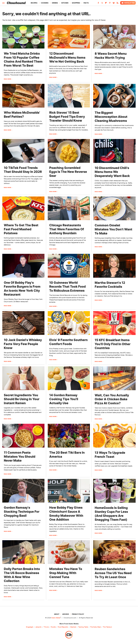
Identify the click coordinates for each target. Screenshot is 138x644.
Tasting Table (83, 627)
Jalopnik (38, 627)
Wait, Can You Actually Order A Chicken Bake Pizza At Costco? (112, 399)
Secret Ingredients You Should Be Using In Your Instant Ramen (22, 399)
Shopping (76, 3)
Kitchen (65, 3)
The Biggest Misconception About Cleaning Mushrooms (111, 117)
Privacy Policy (78, 614)
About (57, 614)
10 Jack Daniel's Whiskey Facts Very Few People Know (23, 344)
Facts (86, 3)
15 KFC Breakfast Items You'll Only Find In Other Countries (113, 344)
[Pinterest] (110, 3)
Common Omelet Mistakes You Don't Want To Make (113, 229)
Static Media (56, 618)
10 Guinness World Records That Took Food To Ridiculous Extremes (67, 287)
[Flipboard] (106, 3)
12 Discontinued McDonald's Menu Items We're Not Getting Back (67, 58)
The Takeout (107, 627)
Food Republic (63, 627)
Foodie (53, 627)
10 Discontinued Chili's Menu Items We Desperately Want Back (112, 172)
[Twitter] (102, 3)
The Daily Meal (95, 627)
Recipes (34, 3)
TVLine (46, 627)
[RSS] (117, 3)
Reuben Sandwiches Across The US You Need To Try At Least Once (113, 573)
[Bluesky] (114, 3)
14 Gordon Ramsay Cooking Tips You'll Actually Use (64, 399)
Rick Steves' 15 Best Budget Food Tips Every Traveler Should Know (67, 117)
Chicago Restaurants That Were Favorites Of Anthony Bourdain (67, 229)
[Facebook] (98, 3)
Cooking (45, 3)
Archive (66, 614)
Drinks (55, 3)
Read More (7, 79)
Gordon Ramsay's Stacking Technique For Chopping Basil (22, 512)
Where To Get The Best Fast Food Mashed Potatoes (21, 229)
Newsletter (128, 3)
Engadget (30, 627)
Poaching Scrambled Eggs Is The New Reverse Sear (68, 172)
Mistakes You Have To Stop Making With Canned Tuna (66, 573)
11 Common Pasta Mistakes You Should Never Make (20, 457)
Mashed (73, 627)
